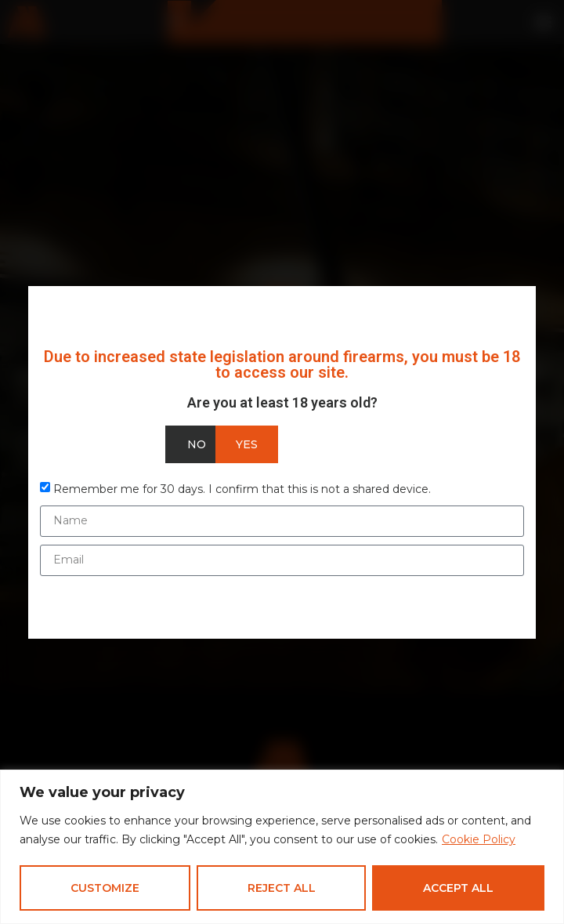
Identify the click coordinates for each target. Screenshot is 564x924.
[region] (282, 847)
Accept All (458, 888)
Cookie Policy (479, 840)
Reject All (282, 888)
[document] (282, 462)
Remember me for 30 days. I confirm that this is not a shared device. (242, 488)
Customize (105, 888)
